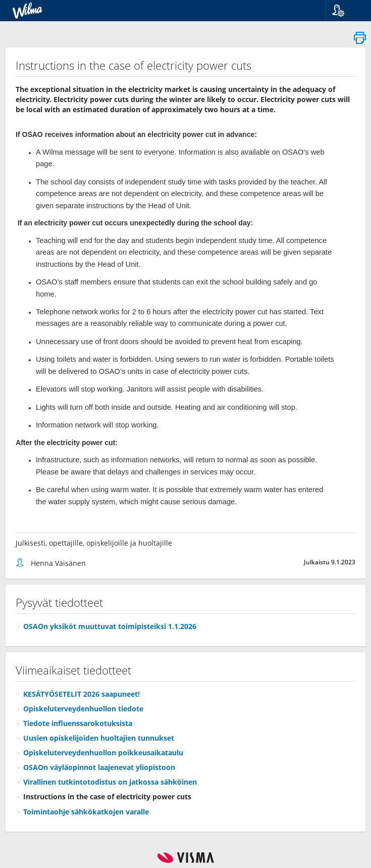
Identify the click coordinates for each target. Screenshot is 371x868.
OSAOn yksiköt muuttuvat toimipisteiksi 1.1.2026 (110, 626)
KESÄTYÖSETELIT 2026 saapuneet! (82, 694)
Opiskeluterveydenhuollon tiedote (83, 709)
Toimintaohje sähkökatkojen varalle (86, 812)
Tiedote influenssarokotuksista (78, 723)
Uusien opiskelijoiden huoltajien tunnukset (99, 738)
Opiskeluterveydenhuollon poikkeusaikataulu (103, 753)
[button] (344, 11)
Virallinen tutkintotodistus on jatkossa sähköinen (110, 782)
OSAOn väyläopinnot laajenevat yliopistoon (99, 767)
